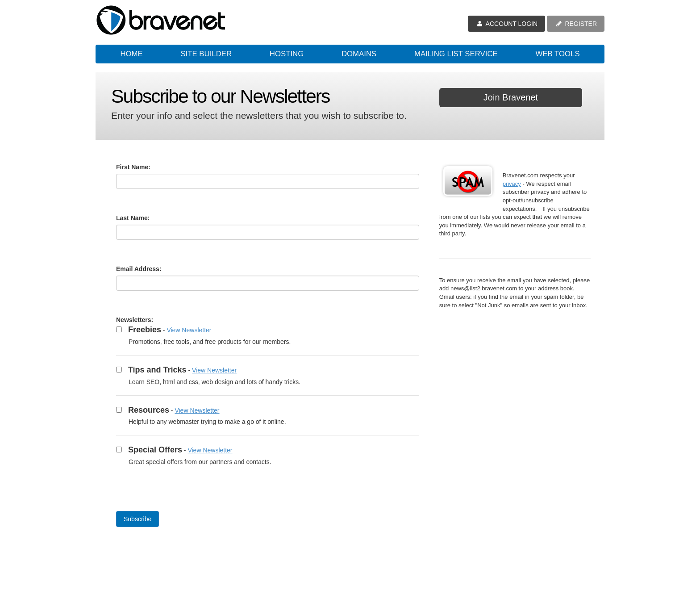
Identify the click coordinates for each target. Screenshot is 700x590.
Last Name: (133, 218)
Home (131, 54)
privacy (512, 184)
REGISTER (576, 24)
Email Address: (139, 269)
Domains (359, 54)
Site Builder (206, 54)
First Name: (133, 167)
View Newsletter (189, 330)
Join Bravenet (511, 97)
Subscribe (137, 519)
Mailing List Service (456, 54)
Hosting (287, 54)
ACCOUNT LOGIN (506, 24)
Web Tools (557, 54)
